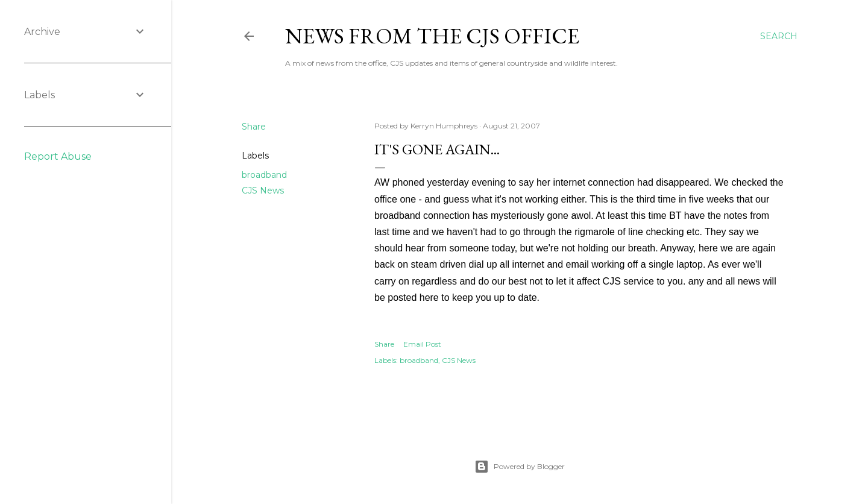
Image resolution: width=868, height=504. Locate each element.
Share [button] (254, 127)
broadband (264, 175)
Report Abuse (58, 156)
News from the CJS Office (432, 36)
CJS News (263, 191)
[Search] (779, 36)
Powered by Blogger (520, 467)
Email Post (422, 344)
